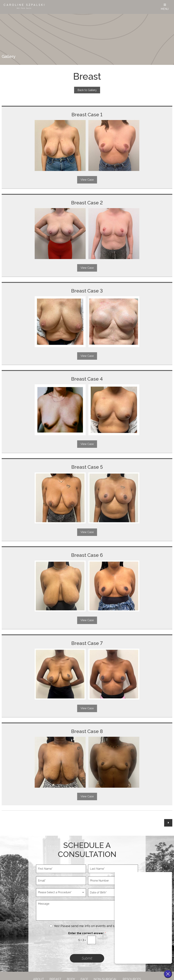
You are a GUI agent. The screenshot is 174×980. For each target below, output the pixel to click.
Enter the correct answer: (87, 933)
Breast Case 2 (87, 203)
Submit (87, 958)
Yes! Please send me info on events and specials (89, 926)
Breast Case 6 (87, 555)
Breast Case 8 (87, 731)
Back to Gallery (87, 90)
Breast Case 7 (87, 643)
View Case (87, 180)
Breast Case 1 (87, 115)
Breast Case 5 (87, 467)
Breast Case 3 (87, 291)
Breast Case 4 (87, 379)
